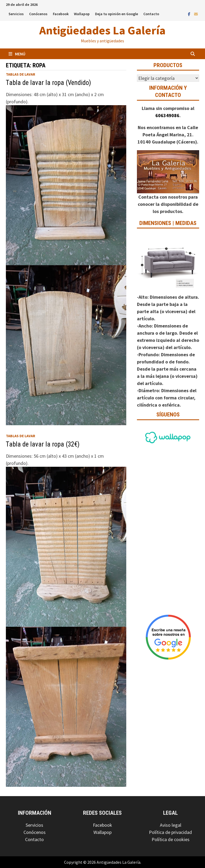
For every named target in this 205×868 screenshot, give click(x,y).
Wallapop (82, 14)
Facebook (61, 14)
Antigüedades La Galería (102, 30)
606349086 (167, 115)
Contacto (151, 14)
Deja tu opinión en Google (117, 14)
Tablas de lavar (21, 74)
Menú (17, 54)
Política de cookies (171, 839)
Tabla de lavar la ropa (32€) (43, 444)
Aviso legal (171, 825)
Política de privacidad (170, 832)
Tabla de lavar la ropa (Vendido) (48, 83)
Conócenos (38, 14)
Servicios (16, 14)
